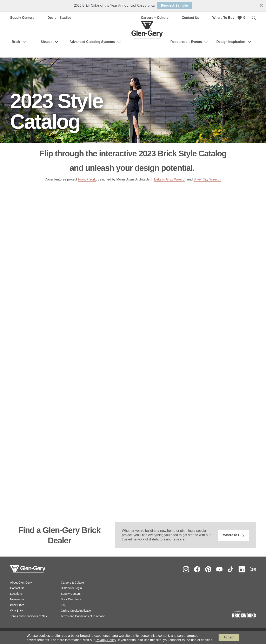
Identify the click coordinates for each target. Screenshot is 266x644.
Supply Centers (22, 18)
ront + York (88, 179)
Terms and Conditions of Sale (29, 616)
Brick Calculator (71, 599)
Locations (16, 594)
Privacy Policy (106, 640)
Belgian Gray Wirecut (170, 179)
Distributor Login (71, 588)
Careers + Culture (155, 18)
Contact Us (190, 18)
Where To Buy (223, 18)
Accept (229, 637)
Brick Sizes (17, 605)
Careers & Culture (72, 583)
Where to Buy (234, 535)
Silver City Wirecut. (208, 179)
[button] (133, 5)
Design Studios (59, 18)
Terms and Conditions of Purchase (83, 616)
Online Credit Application (77, 611)
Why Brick (17, 611)
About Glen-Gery (21, 583)
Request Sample (174, 5)
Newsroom (17, 599)
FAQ (64, 605)
